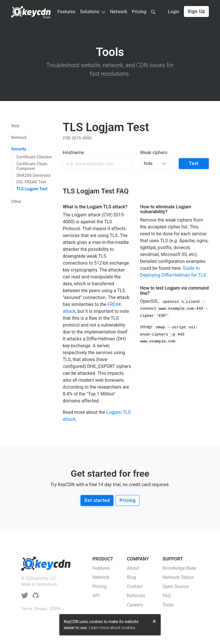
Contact (135, 586)
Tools (47, 17)
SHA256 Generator (34, 175)
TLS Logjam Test (32, 189)
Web (15, 126)
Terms (27, 609)
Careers (135, 605)
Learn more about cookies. (113, 628)
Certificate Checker (34, 157)
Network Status (178, 577)
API (96, 596)
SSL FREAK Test (31, 182)
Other (16, 202)
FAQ (167, 596)
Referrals (136, 596)
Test (194, 163)
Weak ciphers (154, 153)
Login (174, 12)
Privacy (41, 609)
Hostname (73, 153)
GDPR (55, 609)
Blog (131, 577)
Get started (97, 500)
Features (67, 12)
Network (119, 12)
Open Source (175, 586)
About (133, 568)
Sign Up (196, 11)
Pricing (139, 12)
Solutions (93, 12)
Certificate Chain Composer (32, 166)
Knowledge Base (179, 568)
